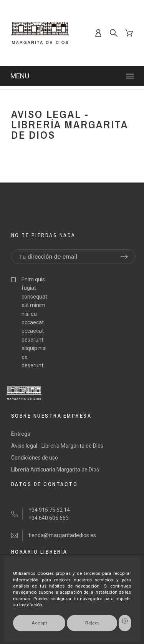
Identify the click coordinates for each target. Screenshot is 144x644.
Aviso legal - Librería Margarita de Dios (57, 446)
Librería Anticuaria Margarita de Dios (55, 470)
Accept (39, 623)
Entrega (21, 434)
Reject (92, 623)
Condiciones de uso (35, 458)
